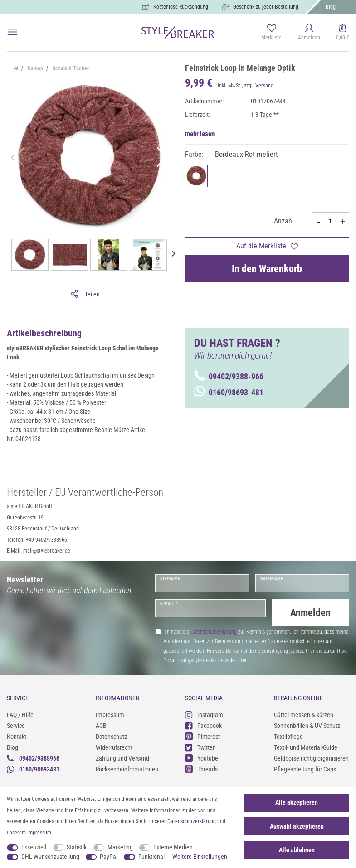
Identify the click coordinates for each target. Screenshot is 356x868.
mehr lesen (200, 134)
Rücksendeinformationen (127, 768)
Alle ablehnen (297, 850)
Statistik (77, 847)
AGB (101, 724)
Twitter (200, 746)
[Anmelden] (309, 33)
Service (16, 724)
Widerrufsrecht (114, 746)
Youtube (202, 757)
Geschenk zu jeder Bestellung (266, 7)
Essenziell (34, 847)
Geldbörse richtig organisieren (311, 757)
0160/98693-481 (229, 392)
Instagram (204, 714)
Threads (201, 768)
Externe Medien (173, 847)
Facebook (203, 725)
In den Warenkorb (267, 269)
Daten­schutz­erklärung (192, 821)
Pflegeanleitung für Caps (305, 768)
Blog (331, 7)
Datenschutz (111, 735)
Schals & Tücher (70, 68)
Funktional (151, 857)
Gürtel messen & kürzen (304, 713)
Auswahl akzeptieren (297, 826)
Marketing (120, 847)
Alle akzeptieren (297, 802)
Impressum (110, 713)
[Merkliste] (271, 33)
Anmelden (310, 613)
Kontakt (17, 735)
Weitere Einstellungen (200, 857)
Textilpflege (288, 735)
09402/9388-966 (229, 376)
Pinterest (202, 735)
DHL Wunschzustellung (50, 857)
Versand (264, 86)
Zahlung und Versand (122, 757)
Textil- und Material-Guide (306, 746)
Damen (35, 68)
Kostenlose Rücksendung (181, 7)
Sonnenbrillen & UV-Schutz (307, 724)
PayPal (109, 857)
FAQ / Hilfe (20, 713)
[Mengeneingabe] (331, 221)
